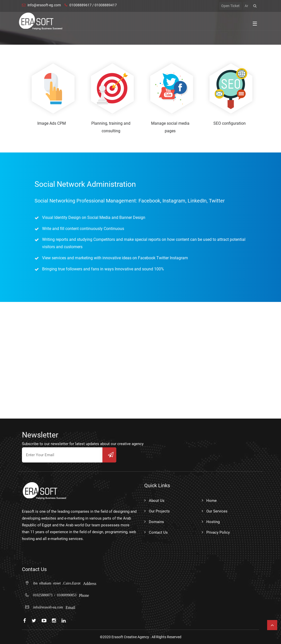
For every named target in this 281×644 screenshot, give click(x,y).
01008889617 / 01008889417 (91, 5)
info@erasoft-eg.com (41, 5)
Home (212, 501)
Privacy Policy (218, 532)
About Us (157, 501)
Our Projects (159, 511)
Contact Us (158, 532)
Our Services (217, 511)
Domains (156, 522)
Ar (246, 6)
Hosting (213, 522)
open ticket (230, 6)
